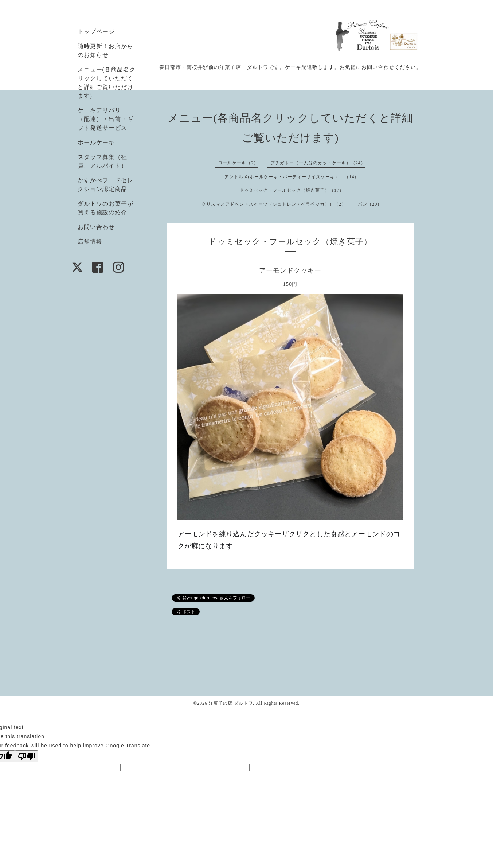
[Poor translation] (27, 756)
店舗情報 (90, 242)
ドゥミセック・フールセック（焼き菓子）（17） (292, 190)
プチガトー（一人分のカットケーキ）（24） (318, 163)
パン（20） (370, 204)
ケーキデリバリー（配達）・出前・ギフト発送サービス (105, 119)
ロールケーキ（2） (238, 163)
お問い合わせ (96, 227)
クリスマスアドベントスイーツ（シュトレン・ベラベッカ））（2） (274, 204)
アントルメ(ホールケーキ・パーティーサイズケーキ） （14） (292, 177)
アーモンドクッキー (290, 270)
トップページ (96, 32)
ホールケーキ (96, 142)
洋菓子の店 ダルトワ (231, 703)
